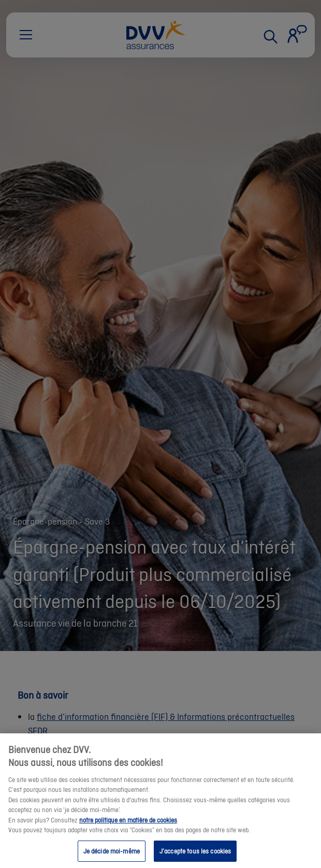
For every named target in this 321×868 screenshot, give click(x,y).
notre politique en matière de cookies (128, 825)
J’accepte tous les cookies (195, 856)
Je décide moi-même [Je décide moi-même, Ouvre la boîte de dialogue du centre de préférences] (112, 856)
